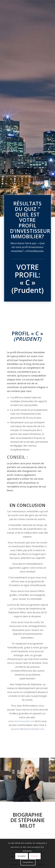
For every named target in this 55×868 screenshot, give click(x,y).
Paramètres (28, 862)
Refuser (35, 856)
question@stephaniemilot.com (27, 729)
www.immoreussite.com (21, 721)
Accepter (22, 856)
